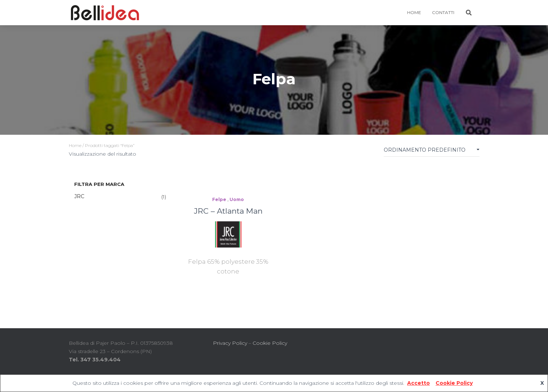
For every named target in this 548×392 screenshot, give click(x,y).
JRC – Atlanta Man (228, 211)
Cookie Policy (270, 343)
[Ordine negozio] (432, 152)
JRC (79, 196)
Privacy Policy (230, 343)
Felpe (219, 199)
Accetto (418, 383)
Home (75, 145)
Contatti (443, 12)
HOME (414, 12)
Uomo (237, 199)
